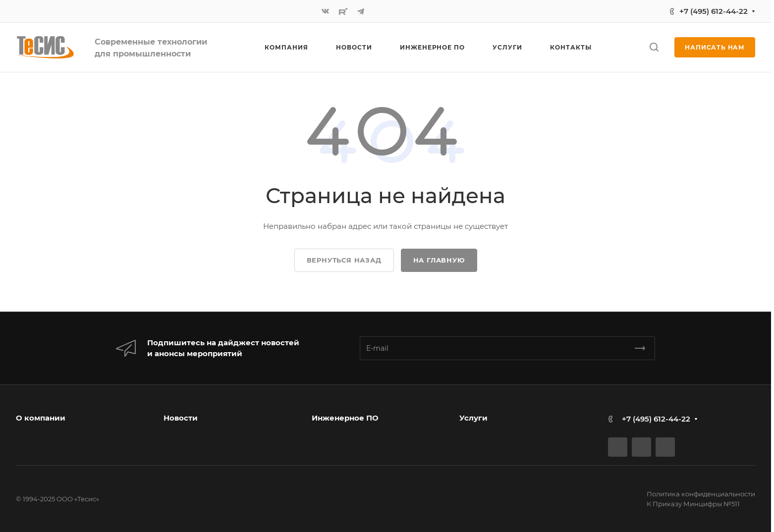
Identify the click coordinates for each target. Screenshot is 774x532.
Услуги (473, 418)
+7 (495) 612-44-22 (714, 11)
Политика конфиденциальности (701, 494)
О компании (41, 418)
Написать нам (715, 47)
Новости (181, 418)
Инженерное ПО (345, 418)
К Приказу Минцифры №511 (693, 504)
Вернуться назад (344, 260)
